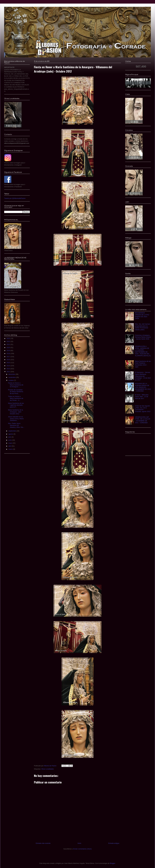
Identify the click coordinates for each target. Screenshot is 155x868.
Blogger (112, 863)
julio (10, 437)
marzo (11, 449)
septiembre (13, 431)
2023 (9, 338)
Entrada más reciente (43, 843)
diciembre (12, 374)
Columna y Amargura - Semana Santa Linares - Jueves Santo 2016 (143, 337)
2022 (9, 341)
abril (10, 446)
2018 (9, 353)
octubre (11, 380)
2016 (9, 360)
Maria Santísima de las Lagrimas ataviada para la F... (16, 405)
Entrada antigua (114, 843)
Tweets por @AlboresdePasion (15, 198)
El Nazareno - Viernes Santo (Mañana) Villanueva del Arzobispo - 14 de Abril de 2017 (143, 376)
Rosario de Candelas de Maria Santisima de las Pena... (15, 392)
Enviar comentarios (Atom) (82, 849)
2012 (9, 372)
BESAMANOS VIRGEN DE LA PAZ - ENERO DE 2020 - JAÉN (142, 316)
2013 (9, 369)
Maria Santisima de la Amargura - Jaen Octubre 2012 (15, 412)
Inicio (79, 843)
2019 (9, 351)
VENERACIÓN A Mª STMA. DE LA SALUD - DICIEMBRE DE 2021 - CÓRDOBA (143, 420)
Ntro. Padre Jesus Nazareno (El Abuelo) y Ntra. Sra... (16, 425)
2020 (9, 348)
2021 (9, 344)
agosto (11, 434)
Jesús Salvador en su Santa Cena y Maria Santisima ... (16, 419)
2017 (9, 357)
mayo (11, 443)
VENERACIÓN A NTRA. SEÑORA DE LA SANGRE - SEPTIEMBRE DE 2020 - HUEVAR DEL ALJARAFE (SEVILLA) (143, 351)
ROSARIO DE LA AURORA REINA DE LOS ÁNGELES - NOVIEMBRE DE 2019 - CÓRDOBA (143, 387)
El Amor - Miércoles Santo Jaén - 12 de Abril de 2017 (142, 397)
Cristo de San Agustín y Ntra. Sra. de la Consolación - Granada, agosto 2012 (143, 409)
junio (10, 440)
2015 (9, 363)
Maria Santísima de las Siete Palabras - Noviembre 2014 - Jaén (143, 364)
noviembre (12, 377)
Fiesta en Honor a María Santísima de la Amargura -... (16, 385)
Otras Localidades (48, 769)
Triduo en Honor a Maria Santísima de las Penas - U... (16, 398)
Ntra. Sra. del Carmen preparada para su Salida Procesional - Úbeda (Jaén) (142, 327)
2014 (9, 366)
